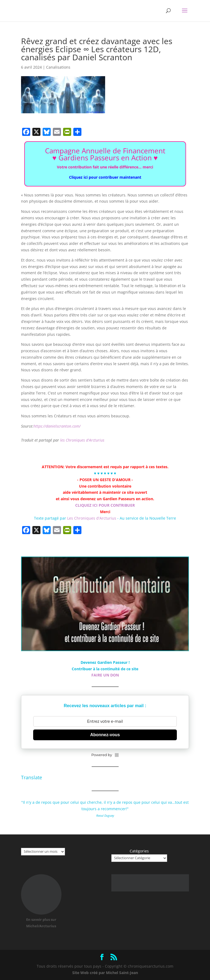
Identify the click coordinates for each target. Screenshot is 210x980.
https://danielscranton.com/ (57, 426)
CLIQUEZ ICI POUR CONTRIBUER (105, 505)
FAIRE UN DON (105, 675)
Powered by (105, 755)
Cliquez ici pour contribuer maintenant (105, 177)
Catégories (139, 851)
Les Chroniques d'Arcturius (92, 518)
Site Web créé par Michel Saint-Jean (105, 973)
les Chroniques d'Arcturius (82, 440)
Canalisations (58, 67)
